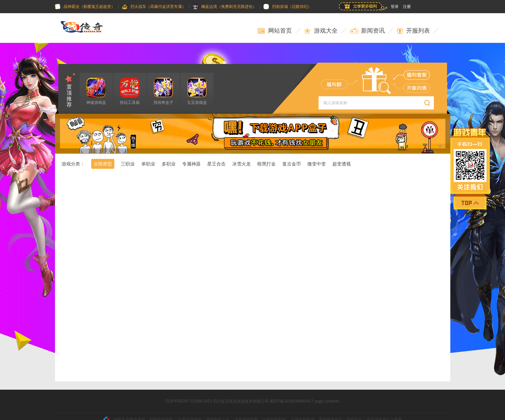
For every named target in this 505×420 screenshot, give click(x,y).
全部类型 (103, 164)
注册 (407, 7)
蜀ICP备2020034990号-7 (291, 401)
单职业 (148, 164)
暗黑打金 (267, 164)
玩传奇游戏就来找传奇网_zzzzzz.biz (86, 28)
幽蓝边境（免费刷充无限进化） (225, 7)
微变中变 (317, 164)
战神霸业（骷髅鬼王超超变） (85, 7)
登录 (395, 7)
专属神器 (191, 164)
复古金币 (292, 164)
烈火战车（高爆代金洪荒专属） (154, 7)
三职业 (128, 164)
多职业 (169, 164)
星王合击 (216, 164)
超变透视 (342, 164)
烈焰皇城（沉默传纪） (288, 7)
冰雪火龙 (241, 164)
